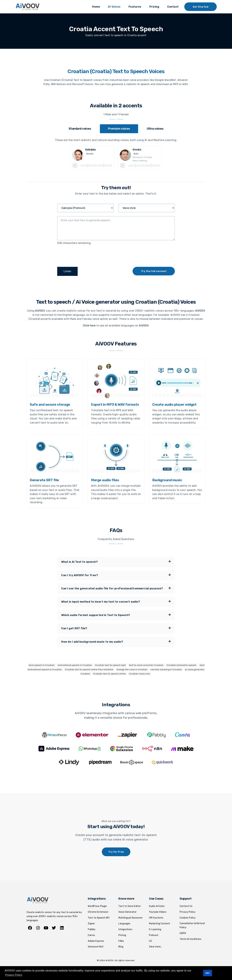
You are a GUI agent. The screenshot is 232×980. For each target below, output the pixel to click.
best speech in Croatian (42, 665)
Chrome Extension (98, 912)
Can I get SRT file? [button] (116, 628)
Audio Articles (157, 906)
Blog (121, 947)
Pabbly (92, 929)
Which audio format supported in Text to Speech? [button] (116, 615)
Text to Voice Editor (130, 906)
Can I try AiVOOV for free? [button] (116, 575)
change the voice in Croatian (132, 669)
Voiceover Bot (96, 947)
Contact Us (186, 906)
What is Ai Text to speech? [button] (116, 561)
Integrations (125, 929)
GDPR (183, 933)
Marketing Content (160, 923)
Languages (124, 923)
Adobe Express (96, 941)
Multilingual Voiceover (130, 917)
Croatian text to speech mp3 (110, 665)
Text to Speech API (99, 917)
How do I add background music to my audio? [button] (116, 641)
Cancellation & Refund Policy (192, 925)
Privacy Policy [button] (14, 975)
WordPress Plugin (97, 906)
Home (96, 7)
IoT (151, 941)
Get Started (201, 7)
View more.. (155, 947)
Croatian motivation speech (181, 665)
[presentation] (82, 255)
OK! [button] (208, 973)
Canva (91, 935)
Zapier (91, 923)
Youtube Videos (158, 912)
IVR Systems (156, 917)
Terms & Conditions (191, 939)
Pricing (154, 7)
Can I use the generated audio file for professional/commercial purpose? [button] (116, 588)
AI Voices (114, 7)
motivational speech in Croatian (75, 665)
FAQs (121, 941)
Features (135, 7)
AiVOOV (40, 310)
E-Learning (155, 929)
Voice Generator (128, 912)
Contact (173, 7)
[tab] (80, 129)
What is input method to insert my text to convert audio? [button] (116, 601)
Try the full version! (154, 271)
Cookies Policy (188, 917)
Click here (89, 325)
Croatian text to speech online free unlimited (89, 669)
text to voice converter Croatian (147, 665)
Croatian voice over (140, 673)
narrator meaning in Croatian (166, 669)
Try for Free (116, 852)
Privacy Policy (188, 912)
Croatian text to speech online (109, 673)
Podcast (154, 935)
